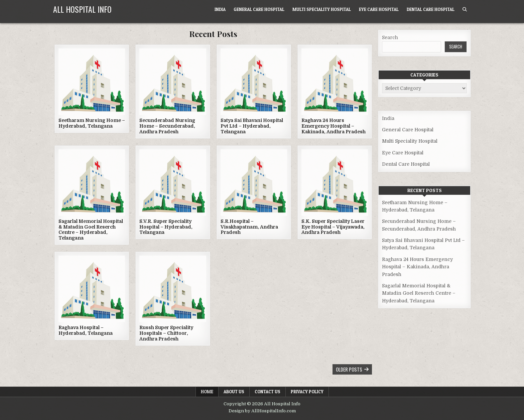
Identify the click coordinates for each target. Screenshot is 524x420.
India (220, 9)
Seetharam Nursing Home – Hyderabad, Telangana (92, 123)
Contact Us (268, 392)
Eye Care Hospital (379, 9)
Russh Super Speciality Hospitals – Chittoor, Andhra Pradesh (166, 333)
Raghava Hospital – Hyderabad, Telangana (86, 330)
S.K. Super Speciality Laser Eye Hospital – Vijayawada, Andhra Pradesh (333, 227)
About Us (234, 392)
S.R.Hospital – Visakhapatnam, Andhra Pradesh (249, 227)
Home (207, 392)
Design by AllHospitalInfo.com (262, 411)
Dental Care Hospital (431, 9)
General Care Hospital (259, 9)
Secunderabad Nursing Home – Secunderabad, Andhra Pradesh (167, 126)
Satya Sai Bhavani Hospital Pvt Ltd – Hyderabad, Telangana (252, 126)
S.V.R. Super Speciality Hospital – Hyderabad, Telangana (166, 227)
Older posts (349, 369)
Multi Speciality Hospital (322, 9)
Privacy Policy (307, 392)
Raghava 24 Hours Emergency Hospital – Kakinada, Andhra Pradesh (334, 126)
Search (390, 37)
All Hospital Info (82, 9)
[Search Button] (465, 10)
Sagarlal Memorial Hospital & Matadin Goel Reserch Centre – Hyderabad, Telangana (91, 230)
